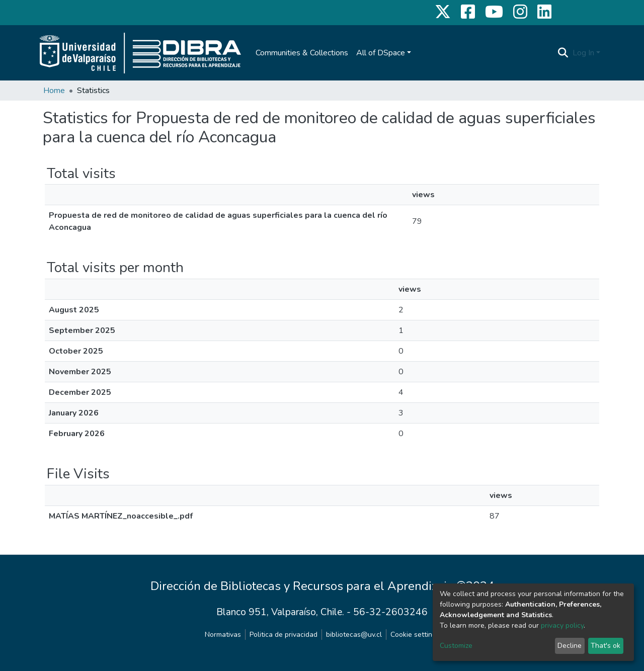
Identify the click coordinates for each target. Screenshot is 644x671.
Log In (583, 53)
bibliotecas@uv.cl (354, 635)
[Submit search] (563, 53)
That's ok (606, 646)
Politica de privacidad (284, 635)
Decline (570, 646)
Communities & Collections (302, 53)
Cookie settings (415, 635)
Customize (456, 646)
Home (54, 91)
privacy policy (562, 625)
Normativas (223, 635)
